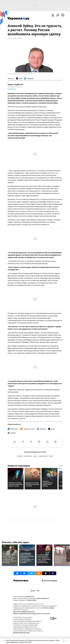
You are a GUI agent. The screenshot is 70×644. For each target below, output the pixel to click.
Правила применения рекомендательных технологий (31, 614)
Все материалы (12, 89)
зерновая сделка (43, 456)
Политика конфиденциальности (24, 612)
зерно (35, 456)
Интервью (20, 456)
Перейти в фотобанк (28, 74)
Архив (33, 591)
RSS (38, 591)
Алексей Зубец (28, 456)
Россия (51, 456)
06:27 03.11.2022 (12, 38)
